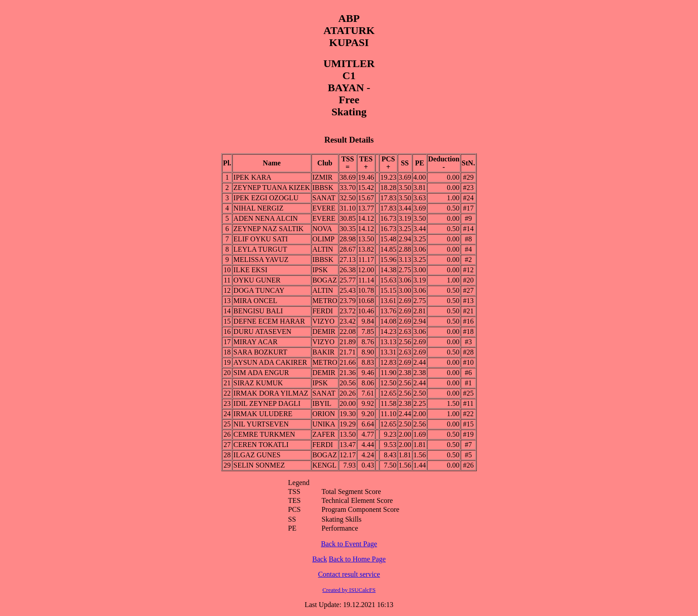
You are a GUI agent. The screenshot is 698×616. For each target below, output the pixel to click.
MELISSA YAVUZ (261, 259)
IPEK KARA (252, 177)
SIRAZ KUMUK (258, 383)
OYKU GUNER (257, 280)
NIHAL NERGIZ (258, 208)
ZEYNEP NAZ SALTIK (268, 229)
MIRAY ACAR (255, 342)
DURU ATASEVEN (262, 331)
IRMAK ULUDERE (263, 414)
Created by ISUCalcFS (349, 590)
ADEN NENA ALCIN (265, 218)
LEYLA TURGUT (260, 249)
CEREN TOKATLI (261, 445)
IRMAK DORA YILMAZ (271, 393)
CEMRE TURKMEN (264, 434)
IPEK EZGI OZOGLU (266, 198)
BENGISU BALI (258, 311)
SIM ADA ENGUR (261, 373)
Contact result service (349, 574)
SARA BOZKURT (260, 352)
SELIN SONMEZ (259, 465)
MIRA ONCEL (255, 301)
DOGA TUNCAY (259, 290)
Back (320, 559)
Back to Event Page (349, 544)
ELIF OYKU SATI (261, 239)
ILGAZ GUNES (257, 455)
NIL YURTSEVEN (261, 424)
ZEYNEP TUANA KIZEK (272, 188)
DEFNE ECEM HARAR (269, 321)
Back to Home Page (357, 559)
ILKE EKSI (250, 270)
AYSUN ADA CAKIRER (270, 362)
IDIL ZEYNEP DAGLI (267, 403)
